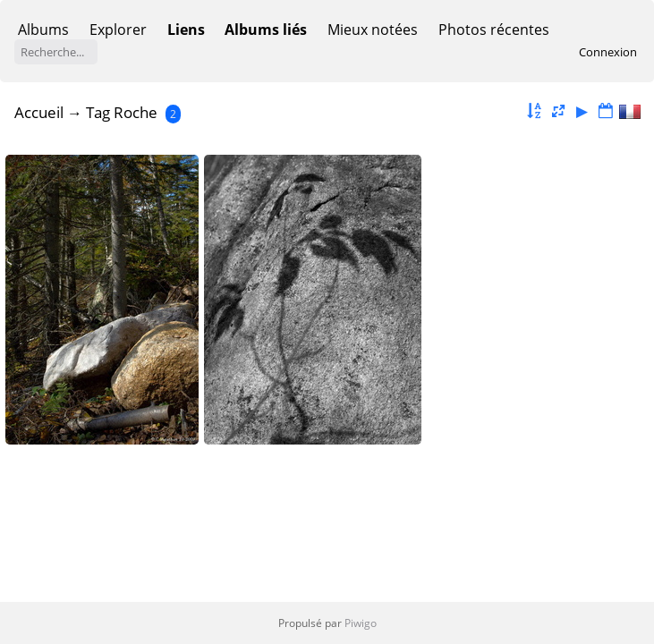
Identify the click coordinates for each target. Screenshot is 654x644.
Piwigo (361, 623)
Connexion (608, 52)
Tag (98, 112)
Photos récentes (494, 30)
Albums (43, 30)
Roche (136, 112)
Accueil (39, 112)
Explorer (118, 30)
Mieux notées (373, 30)
